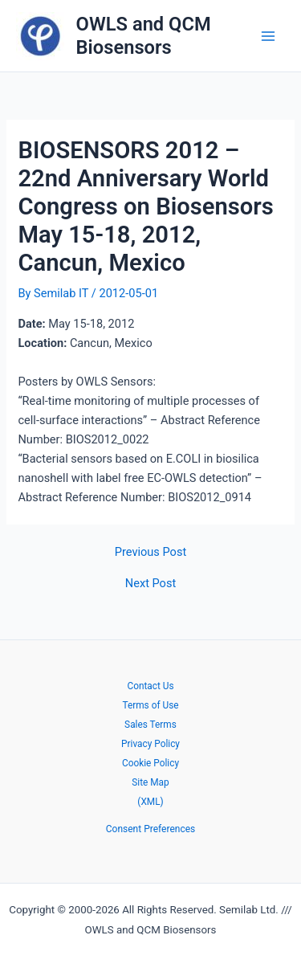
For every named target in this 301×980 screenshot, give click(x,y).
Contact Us (150, 686)
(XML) (150, 802)
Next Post (150, 584)
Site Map (150, 782)
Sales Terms (150, 725)
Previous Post (150, 552)
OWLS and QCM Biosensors (144, 35)
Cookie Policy (150, 763)
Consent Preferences (150, 829)
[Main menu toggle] (268, 36)
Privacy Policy (150, 744)
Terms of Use (150, 705)
